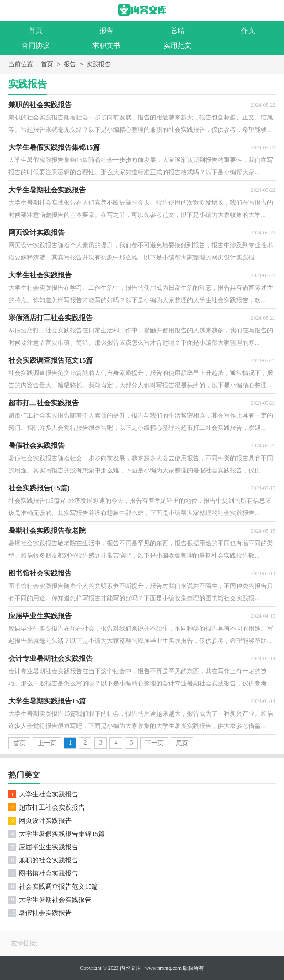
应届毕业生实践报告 (49, 847)
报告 (106, 31)
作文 (248, 31)
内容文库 (131, 968)
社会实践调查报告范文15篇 (58, 886)
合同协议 (36, 45)
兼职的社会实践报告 (49, 860)
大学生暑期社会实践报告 (55, 900)
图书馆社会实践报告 (49, 873)
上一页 (47, 743)
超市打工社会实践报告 (52, 807)
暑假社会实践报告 (45, 913)
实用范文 (178, 45)
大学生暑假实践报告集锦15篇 (62, 834)
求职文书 (106, 45)
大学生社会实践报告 (49, 794)
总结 (178, 31)
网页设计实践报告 (45, 821)
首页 (36, 31)
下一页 (154, 743)
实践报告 (98, 65)
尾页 (182, 743)
